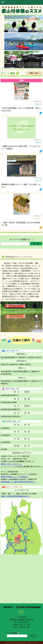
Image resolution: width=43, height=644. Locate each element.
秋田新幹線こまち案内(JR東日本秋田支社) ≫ (18, 482)
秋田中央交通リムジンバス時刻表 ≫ (15, 477)
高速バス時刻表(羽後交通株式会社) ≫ (15, 496)
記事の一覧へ (34, 73)
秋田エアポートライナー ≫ (11, 464)
